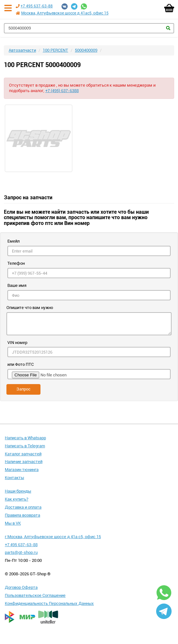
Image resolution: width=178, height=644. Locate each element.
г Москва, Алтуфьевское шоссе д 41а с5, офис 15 (53, 537)
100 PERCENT (55, 50)
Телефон (16, 263)
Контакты (14, 478)
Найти (168, 28)
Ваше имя (17, 285)
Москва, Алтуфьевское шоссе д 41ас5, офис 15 (65, 13)
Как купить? (17, 499)
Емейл (13, 241)
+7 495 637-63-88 (37, 6)
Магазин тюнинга (22, 470)
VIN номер (17, 343)
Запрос (23, 389)
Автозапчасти (22, 50)
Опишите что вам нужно (30, 308)
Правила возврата (22, 515)
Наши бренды (18, 491)
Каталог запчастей (23, 454)
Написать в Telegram (25, 446)
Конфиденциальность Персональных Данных (49, 603)
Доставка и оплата (23, 507)
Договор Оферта (21, 587)
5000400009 (86, 50)
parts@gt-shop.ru (21, 552)
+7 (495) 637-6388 (62, 91)
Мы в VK (13, 523)
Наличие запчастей (24, 462)
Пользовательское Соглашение (35, 595)
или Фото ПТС (21, 364)
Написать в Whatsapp (25, 438)
